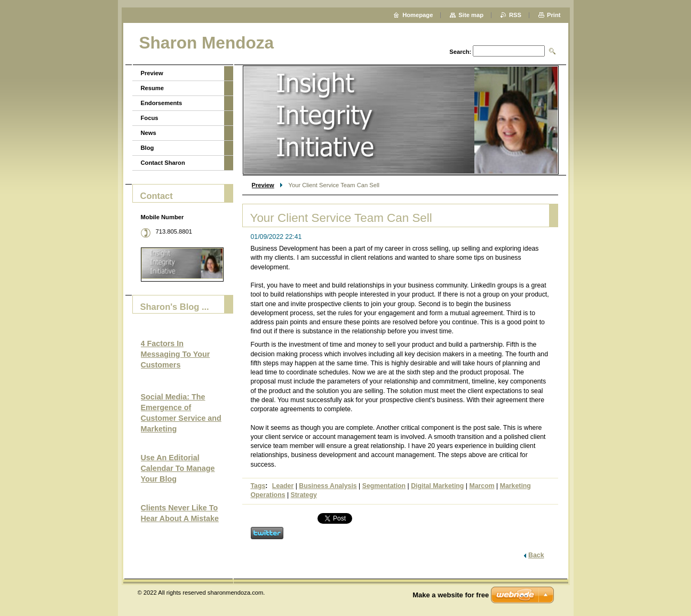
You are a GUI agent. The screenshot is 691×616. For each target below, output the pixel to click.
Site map (471, 15)
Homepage (418, 15)
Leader (283, 486)
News (149, 133)
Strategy (304, 495)
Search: (460, 52)
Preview (263, 185)
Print (554, 15)
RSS (515, 15)
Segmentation (384, 486)
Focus (150, 118)
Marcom (482, 486)
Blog (148, 148)
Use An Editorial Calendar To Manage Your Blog (178, 468)
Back (536, 555)
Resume (153, 88)
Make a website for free (451, 595)
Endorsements (162, 103)
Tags (258, 486)
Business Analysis (328, 486)
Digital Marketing (437, 486)
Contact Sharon (163, 163)
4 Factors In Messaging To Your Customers (176, 354)
